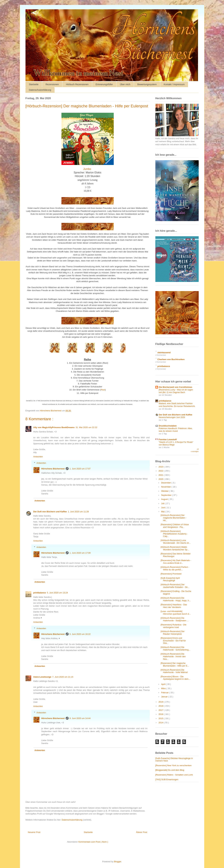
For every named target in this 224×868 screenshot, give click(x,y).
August (165, 499)
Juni (163, 508)
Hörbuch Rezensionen (77, 84)
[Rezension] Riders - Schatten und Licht (174, 775)
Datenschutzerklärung (40, 90)
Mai (163, 512)
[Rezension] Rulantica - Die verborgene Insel (174, 626)
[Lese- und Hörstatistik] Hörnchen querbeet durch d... (176, 613)
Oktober (165, 491)
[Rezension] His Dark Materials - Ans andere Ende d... (176, 562)
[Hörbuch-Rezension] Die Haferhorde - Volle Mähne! (174, 671)
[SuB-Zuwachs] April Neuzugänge (170, 579)
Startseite (34, 84)
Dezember (166, 483)
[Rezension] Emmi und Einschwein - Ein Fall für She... (173, 641)
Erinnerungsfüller (104, 84)
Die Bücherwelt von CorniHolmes (176, 387)
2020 (161, 479)
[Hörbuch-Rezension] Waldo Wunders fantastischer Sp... (175, 548)
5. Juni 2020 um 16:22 (80, 634)
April (164, 684)
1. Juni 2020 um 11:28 (78, 512)
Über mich (125, 84)
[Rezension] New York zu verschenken (174, 765)
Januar (165, 697)
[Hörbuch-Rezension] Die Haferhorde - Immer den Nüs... (173, 656)
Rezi (103, 390)
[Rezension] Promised (171, 574)
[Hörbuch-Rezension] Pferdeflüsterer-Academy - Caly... (174, 534)
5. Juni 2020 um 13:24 (57, 593)
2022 (161, 471)
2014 (161, 723)
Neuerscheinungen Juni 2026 (172, 417)
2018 (161, 706)
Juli (163, 503)
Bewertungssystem (147, 84)
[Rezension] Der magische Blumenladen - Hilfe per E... (175, 664)
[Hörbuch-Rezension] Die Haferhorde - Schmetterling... (175, 648)
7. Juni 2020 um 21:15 (63, 677)
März (164, 688)
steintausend (164, 353)
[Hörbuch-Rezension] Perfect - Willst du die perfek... (175, 568)
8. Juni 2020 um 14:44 (80, 718)
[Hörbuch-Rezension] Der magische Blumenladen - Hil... (174, 518)
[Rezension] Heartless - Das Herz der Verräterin (174, 606)
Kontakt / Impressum (174, 84)
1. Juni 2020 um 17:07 (80, 469)
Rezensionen (52, 84)
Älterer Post (142, 832)
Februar (165, 693)
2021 (161, 475)
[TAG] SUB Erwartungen (167, 779)
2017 (161, 710)
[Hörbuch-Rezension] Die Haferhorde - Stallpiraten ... (175, 619)
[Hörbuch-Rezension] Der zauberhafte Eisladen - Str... (175, 586)
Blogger (118, 862)
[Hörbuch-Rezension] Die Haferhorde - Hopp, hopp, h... (176, 599)
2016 (161, 714)
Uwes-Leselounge (42, 677)
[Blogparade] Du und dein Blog (170, 770)
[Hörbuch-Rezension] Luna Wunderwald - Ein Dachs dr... (176, 542)
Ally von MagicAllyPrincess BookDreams (54, 427)
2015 (161, 718)
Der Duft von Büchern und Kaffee (50, 512)
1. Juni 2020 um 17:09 (80, 553)
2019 (161, 702)
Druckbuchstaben (168, 426)
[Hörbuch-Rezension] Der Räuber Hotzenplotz (173, 633)
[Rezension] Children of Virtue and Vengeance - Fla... (175, 526)
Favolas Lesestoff (168, 439)
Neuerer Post (34, 832)
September (167, 495)
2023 (161, 467)
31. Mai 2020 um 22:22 (86, 427)
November (166, 487)
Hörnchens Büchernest (53, 469)
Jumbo (87, 169)
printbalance (40, 593)
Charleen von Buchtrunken (171, 359)
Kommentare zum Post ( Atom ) (93, 842)
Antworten (38, 457)
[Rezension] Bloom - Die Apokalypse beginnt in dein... (175, 678)
